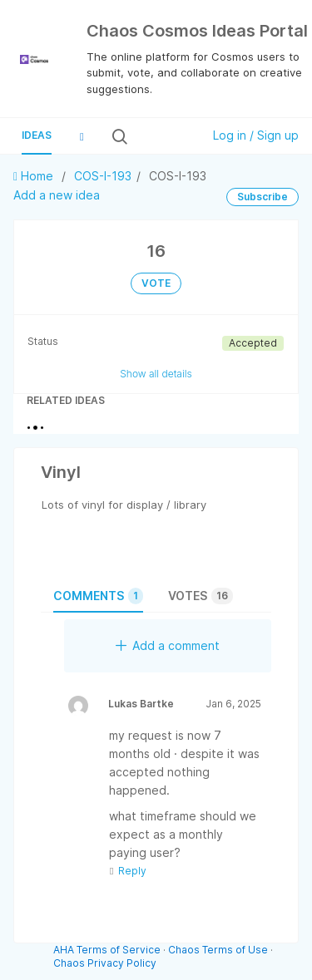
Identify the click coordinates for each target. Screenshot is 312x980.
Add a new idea (57, 195)
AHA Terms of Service (108, 950)
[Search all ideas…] (163, 136)
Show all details (156, 374)
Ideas (37, 135)
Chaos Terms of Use (218, 950)
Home (35, 176)
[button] (82, 136)
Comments (98, 596)
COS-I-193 (103, 176)
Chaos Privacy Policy (105, 963)
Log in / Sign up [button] (256, 135)
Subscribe (262, 197)
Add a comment (168, 645)
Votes (201, 596)
